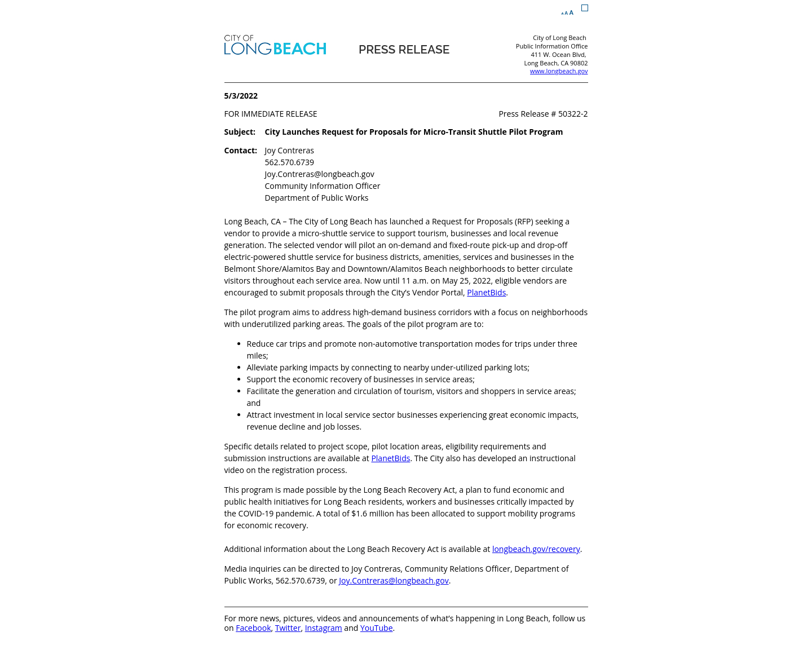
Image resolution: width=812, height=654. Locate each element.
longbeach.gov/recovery (536, 549)
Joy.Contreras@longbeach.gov (394, 580)
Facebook (253, 628)
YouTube (377, 628)
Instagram (324, 628)
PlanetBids (486, 292)
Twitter (288, 628)
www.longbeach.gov (559, 71)
